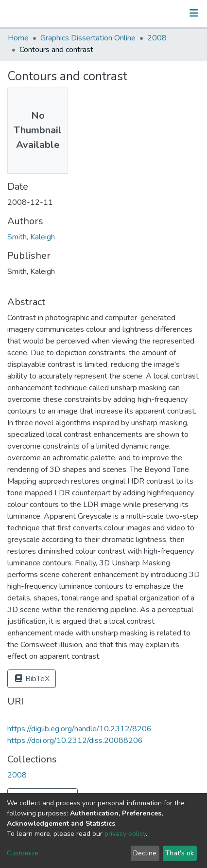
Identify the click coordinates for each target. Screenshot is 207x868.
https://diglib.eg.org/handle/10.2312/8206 (79, 729)
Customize (23, 853)
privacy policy (125, 834)
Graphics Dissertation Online (88, 38)
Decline (145, 853)
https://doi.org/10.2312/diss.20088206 (75, 741)
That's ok (180, 853)
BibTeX (32, 679)
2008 (157, 38)
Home (18, 38)
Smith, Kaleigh (31, 237)
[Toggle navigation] (194, 13)
